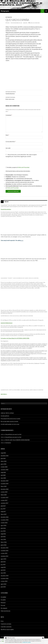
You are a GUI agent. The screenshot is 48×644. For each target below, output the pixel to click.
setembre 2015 (5, 556)
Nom (7, 135)
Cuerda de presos (24, 93)
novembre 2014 (5, 578)
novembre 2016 (5, 520)
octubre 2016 (4, 523)
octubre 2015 (4, 553)
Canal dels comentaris (6, 627)
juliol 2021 (3, 458)
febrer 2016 (4, 542)
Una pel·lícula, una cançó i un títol (13, 434)
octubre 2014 (4, 581)
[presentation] (16, 163)
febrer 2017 (4, 514)
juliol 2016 (3, 528)
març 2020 (3, 478)
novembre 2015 (5, 551)
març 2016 (3, 539)
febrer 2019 (4, 486)
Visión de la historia (5, 611)
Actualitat (9, 17)
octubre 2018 (4, 492)
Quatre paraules (5, 316)
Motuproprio (5, 11)
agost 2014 (4, 584)
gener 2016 (4, 545)
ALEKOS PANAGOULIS (7, 323)
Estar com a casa (24, 98)
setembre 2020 (5, 470)
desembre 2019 (5, 481)
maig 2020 (3, 472)
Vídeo (8, 23)
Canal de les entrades (6, 624)
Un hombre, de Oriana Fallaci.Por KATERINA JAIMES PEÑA (15, 338)
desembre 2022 (5, 456)
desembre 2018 (5, 489)
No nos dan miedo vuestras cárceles (9, 421)
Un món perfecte (5, 416)
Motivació (3, 603)
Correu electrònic (11, 142)
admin (26, 23)
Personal (3, 605)
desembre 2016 (5, 517)
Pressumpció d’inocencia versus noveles (11, 419)
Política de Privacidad (13, 188)
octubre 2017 (4, 500)
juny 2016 (3, 531)
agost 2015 (4, 559)
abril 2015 (3, 570)
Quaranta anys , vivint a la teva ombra (10, 390)
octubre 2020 (4, 467)
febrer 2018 (4, 495)
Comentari (9, 115)
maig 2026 (3, 453)
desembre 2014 (5, 576)
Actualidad (3, 597)
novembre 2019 (5, 484)
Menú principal (46, 11)
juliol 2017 (3, 506)
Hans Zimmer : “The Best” (7, 278)
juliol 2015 (3, 562)
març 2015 (3, 573)
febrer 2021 (4, 461)
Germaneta (8, 443)
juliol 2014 (3, 587)
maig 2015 (3, 567)
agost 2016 (4, 525)
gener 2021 (4, 464)
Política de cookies (27, 642)
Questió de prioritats (6, 209)
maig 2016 (3, 534)
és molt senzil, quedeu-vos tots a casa (10, 424)
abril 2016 (3, 537)
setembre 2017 (5, 503)
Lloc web (8, 148)
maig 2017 (3, 511)
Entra (2, 621)
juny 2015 (3, 565)
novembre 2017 (5, 498)
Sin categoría (4, 608)
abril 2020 (3, 475)
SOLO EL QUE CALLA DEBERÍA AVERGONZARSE (17, 440)
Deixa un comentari (35, 23)
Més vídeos (4, 394)
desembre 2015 (5, 548)
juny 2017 (3, 509)
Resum (6, 202)
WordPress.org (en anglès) (7, 629)
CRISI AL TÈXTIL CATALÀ (7, 413)
